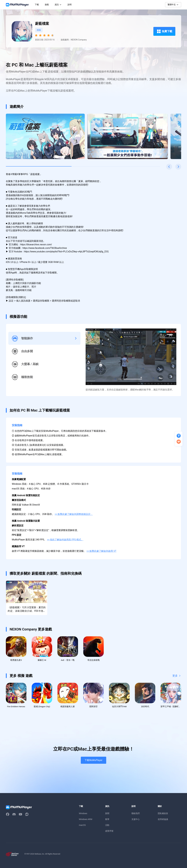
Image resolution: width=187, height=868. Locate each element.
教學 (107, 820)
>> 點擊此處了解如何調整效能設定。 (74, 514)
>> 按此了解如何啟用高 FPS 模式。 (65, 540)
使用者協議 (163, 820)
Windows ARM (86, 820)
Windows (83, 814)
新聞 (107, 814)
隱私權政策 (163, 814)
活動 (107, 826)
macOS (82, 826)
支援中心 (136, 820)
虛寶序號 (109, 832)
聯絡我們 (136, 814)
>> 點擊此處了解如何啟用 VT (101, 551)
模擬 (39, 30)
